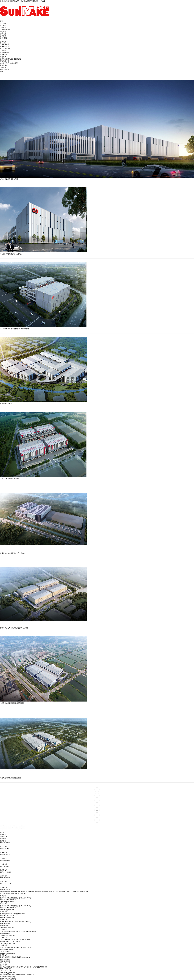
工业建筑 (3, 51)
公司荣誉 (3, 32)
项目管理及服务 (5, 30)
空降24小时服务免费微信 (8, 979)
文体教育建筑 (4, 44)
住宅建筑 (3, 57)
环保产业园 (4, 55)
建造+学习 (3, 38)
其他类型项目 (4, 69)
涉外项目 (3, 67)
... (97, 810)
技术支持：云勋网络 (20, 894)
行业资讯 (3, 839)
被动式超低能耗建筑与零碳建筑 (10, 59)
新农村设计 (4, 65)
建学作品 (3, 34)
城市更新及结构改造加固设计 (10, 63)
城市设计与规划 (5, 48)
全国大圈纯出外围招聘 (7, 977)
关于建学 (3, 23)
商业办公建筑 (4, 46)
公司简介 (3, 25)
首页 (1, 21)
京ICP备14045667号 (6, 894)
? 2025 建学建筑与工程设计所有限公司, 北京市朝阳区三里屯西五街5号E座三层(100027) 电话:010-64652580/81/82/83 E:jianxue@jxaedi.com (44, 892)
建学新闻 (3, 36)
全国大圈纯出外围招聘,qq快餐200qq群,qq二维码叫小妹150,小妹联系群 (23, 1)
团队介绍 (3, 28)
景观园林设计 (4, 61)
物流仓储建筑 (4, 53)
